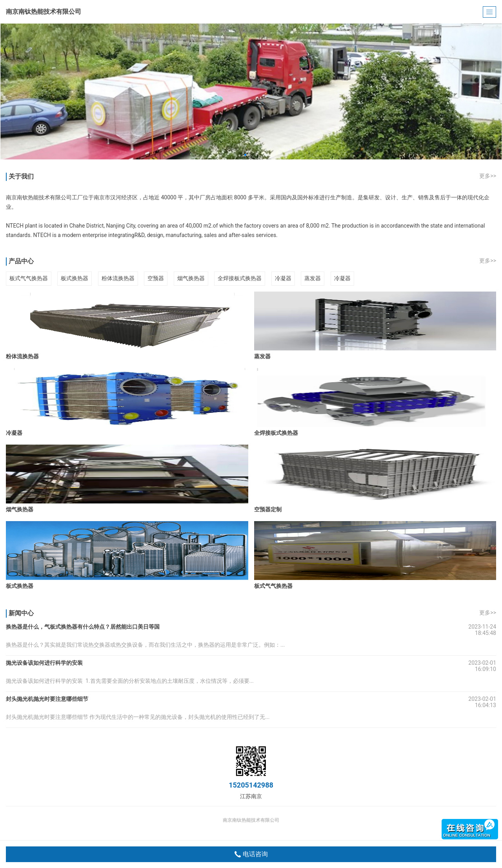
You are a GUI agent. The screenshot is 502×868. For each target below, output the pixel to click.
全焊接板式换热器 (240, 278)
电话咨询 (251, 854)
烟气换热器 (191, 278)
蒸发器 (313, 278)
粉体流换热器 (118, 278)
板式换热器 (75, 278)
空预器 (156, 278)
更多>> (488, 176)
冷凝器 (283, 278)
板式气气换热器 (29, 278)
